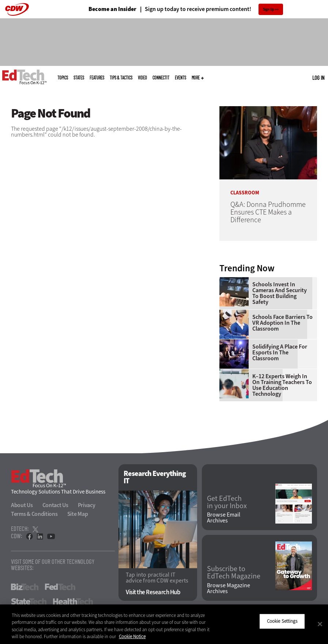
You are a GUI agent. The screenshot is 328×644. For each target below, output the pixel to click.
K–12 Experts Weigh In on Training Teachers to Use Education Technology (282, 385)
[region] (164, 624)
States (79, 78)
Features (97, 78)
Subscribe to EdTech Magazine (234, 573)
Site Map (78, 514)
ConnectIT (161, 78)
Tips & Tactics (121, 78)
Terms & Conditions (34, 514)
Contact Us (55, 505)
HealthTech (73, 602)
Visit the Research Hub (153, 592)
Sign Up (269, 9)
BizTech (25, 587)
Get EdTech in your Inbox (227, 502)
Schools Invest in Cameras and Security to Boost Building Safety (280, 293)
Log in (318, 78)
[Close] (320, 624)
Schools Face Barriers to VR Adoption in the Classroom (282, 323)
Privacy (87, 505)
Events (180, 78)
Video (142, 78)
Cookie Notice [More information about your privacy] (132, 636)
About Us (22, 505)
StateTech (29, 602)
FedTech (60, 587)
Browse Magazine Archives (229, 588)
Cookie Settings (282, 621)
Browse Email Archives (224, 518)
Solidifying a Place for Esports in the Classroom (280, 353)
